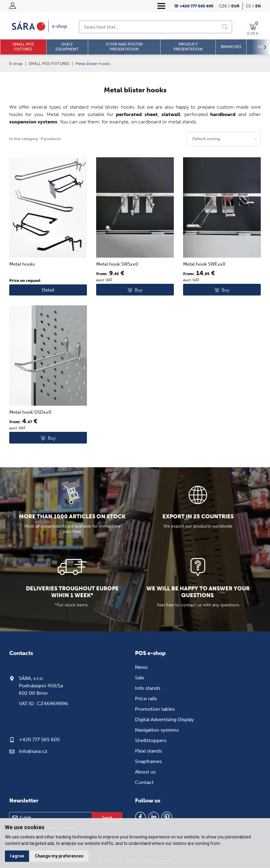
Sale (140, 678)
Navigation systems (157, 730)
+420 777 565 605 (39, 739)
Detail (48, 290)
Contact (144, 782)
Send (107, 818)
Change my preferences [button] (59, 856)
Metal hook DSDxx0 (30, 412)
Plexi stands (148, 751)
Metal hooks (22, 264)
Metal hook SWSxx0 (117, 264)
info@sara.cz (33, 751)
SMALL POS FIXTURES (49, 64)
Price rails (146, 699)
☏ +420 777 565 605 (194, 6)
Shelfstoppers (151, 740)
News (141, 667)
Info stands (148, 688)
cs (248, 6)
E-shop (16, 64)
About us (145, 772)
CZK (223, 6)
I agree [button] (17, 856)
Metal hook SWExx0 (204, 264)
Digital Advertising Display (164, 719)
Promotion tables (155, 709)
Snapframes (148, 761)
